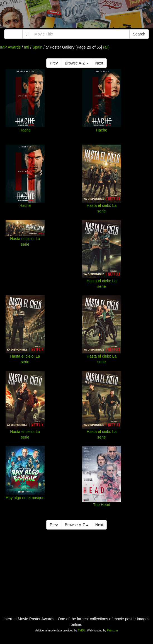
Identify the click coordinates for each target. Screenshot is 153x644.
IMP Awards (10, 47)
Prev (54, 63)
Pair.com (112, 630)
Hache (25, 130)
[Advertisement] (76, 15)
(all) (106, 47)
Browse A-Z (76, 63)
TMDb (82, 630)
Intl (27, 47)
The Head (102, 505)
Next (99, 63)
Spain (37, 47)
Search (139, 34)
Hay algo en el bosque (25, 498)
